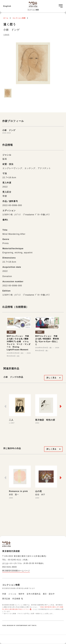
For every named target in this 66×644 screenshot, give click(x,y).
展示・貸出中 (49, 594)
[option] (33, 64)
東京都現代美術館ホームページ (16, 571)
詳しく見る (52, 378)
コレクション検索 (19, 18)
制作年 (22, 594)
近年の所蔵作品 (34, 594)
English (7, 6)
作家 (4, 594)
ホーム (6, 18)
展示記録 (6, 599)
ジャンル (12, 594)
